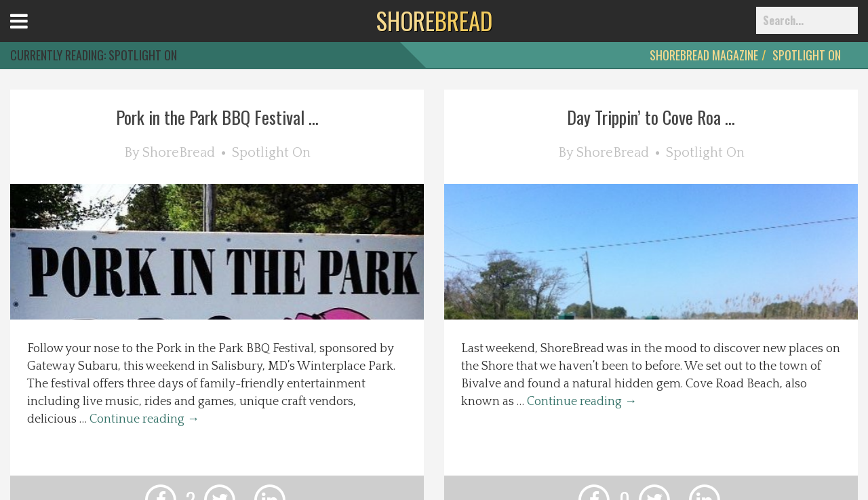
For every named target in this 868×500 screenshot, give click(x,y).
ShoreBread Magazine (704, 55)
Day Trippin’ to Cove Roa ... (651, 117)
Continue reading (144, 419)
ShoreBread (179, 153)
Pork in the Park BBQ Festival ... (217, 117)
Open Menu (36, 34)
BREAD (434, 20)
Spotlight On (807, 55)
